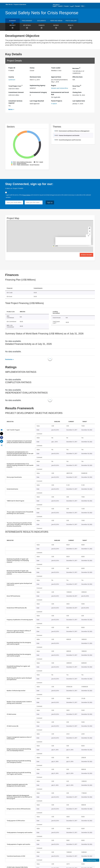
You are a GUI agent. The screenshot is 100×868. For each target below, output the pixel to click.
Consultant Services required (15, 102)
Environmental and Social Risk (60, 93)
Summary (12, 21)
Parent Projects (57, 101)
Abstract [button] (12, 27)
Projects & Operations (20, 4)
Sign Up (50, 202)
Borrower (76, 68)
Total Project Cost (15, 86)
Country (11, 77)
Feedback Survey (91, 860)
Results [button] (71, 27)
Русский (77, 6)
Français (66, 6)
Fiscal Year (77, 86)
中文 (82, 6)
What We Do (9, 4)
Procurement (27, 21)
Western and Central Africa (60, 88)
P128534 (54, 104)
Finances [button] (41, 27)
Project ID (12, 68)
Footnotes (9, 359)
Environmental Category (38, 92)
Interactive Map (86, 255)
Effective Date (78, 77)
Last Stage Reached (37, 101)
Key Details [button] (27, 27)
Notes (11, 109)
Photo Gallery (71, 21)
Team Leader (56, 68)
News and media (56, 21)
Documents (41, 21)
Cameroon (12, 80)
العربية (72, 6)
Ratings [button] (56, 27)
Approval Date (56, 77)
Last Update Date (79, 101)
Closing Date (77, 92)
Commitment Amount (16, 92)
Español (60, 6)
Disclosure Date (35, 77)
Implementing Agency (38, 85)
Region (54, 85)
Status (32, 68)
